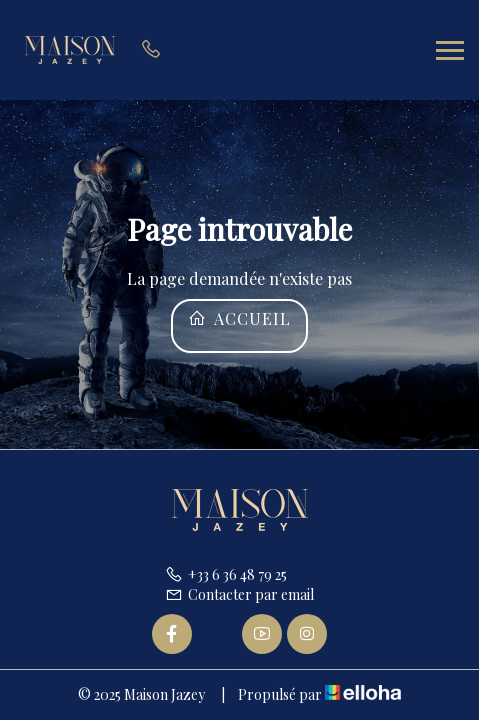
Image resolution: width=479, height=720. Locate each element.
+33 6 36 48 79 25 (226, 574)
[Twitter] (217, 634)
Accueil (239, 318)
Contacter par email (239, 594)
